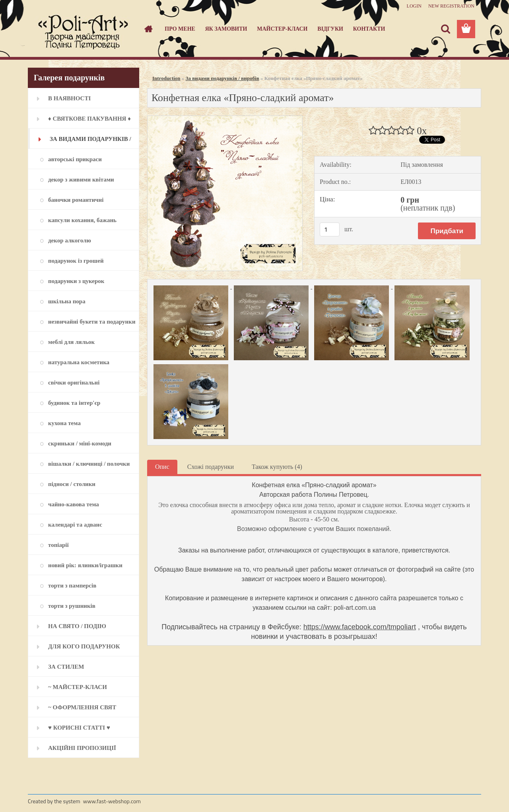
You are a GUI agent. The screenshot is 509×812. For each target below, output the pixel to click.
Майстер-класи (282, 29)
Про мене (180, 29)
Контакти (369, 29)
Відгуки (330, 29)
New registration (451, 6)
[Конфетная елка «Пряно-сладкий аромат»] (225, 119)
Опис (162, 467)
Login (414, 6)
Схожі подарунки (211, 467)
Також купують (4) (277, 467)
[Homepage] (148, 29)
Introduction (166, 78)
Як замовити (226, 29)
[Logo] (83, 29)
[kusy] (330, 229)
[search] (445, 29)
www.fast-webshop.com (112, 801)
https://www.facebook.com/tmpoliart (360, 627)
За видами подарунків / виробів (222, 78)
